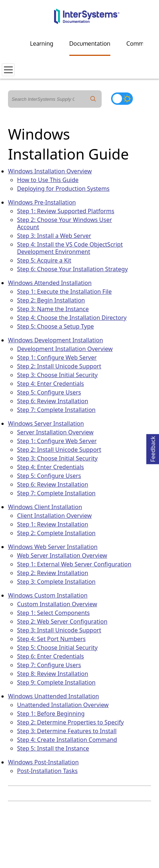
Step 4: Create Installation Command (67, 740)
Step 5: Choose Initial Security (57, 648)
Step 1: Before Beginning (51, 714)
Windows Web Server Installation (53, 547)
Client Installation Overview (54, 516)
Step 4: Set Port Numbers (51, 639)
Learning (42, 44)
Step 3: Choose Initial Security (57, 375)
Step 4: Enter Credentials (50, 384)
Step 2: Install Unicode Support (59, 366)
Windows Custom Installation (48, 595)
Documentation (90, 44)
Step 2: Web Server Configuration (62, 621)
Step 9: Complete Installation (56, 682)
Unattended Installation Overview (63, 705)
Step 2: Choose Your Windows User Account (64, 223)
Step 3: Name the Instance (53, 309)
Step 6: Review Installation (53, 401)
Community (142, 44)
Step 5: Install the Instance (53, 748)
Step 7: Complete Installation (56, 410)
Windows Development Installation (56, 340)
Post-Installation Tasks (47, 771)
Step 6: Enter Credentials (50, 656)
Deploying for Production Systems (63, 189)
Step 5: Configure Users (49, 392)
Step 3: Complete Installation (56, 582)
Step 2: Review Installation (53, 573)
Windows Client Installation (45, 507)
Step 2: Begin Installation (51, 300)
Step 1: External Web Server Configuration (74, 564)
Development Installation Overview (65, 349)
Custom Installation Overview (57, 604)
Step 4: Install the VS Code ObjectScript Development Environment (70, 248)
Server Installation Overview (55, 432)
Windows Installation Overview (50, 171)
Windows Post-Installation (43, 762)
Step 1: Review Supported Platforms (66, 211)
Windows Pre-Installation (42, 202)
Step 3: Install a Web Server (54, 236)
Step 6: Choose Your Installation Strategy (72, 269)
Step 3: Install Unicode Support (59, 630)
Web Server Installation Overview (62, 555)
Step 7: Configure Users (49, 665)
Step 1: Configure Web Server (57, 357)
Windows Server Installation (46, 423)
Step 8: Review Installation (53, 674)
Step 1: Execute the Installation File (64, 292)
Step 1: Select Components (53, 613)
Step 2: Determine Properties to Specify (70, 722)
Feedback (153, 448)
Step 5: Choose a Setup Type (56, 326)
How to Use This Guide (48, 180)
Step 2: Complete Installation (56, 533)
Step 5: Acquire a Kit (44, 260)
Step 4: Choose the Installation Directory (72, 318)
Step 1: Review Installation (53, 524)
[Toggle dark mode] (122, 99)
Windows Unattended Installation (54, 696)
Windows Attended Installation (50, 283)
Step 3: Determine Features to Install (67, 731)
